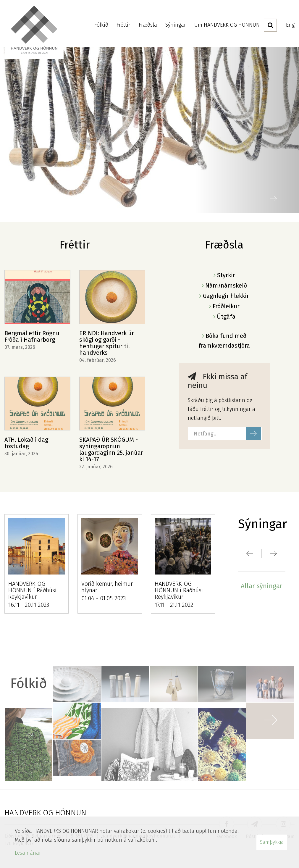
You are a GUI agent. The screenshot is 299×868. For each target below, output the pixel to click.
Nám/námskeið (226, 285)
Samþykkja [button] (272, 842)
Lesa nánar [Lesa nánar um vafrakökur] (28, 853)
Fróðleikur (226, 306)
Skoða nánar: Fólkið (149, 715)
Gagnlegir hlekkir (226, 296)
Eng (290, 25)
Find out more (149, 130)
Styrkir (226, 275)
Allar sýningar (262, 586)
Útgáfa (226, 317)
